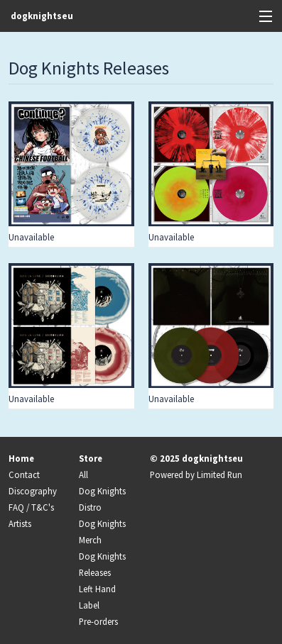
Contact (24, 474)
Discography (33, 491)
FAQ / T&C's (31, 507)
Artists (20, 523)
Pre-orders (98, 621)
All (83, 474)
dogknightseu (42, 16)
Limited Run (219, 474)
